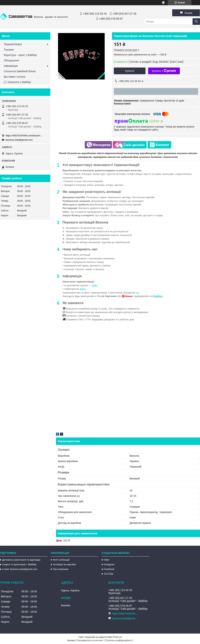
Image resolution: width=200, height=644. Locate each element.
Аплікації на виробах (64, 564)
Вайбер (158, 296)
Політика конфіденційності (119, 640)
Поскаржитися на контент (90, 640)
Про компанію (61, 569)
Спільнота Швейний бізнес (20, 71)
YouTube (108, 574)
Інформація (11, 66)
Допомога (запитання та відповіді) (21, 560)
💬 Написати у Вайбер (17, 82)
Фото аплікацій (61, 560)
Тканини (9, 50)
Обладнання (11, 60)
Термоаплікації (13, 44)
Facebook (109, 569)
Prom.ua (117, 637)
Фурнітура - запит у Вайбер (20, 55)
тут (137, 293)
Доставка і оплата (15, 77)
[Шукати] (196, 22)
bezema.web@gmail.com (19, 140)
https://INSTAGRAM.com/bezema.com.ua (24, 136)
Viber (107, 560)
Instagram (109, 564)
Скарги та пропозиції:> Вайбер (19, 564)
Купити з (164, 71)
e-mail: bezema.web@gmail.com (20, 569)
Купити (130, 71)
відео (95, 285)
